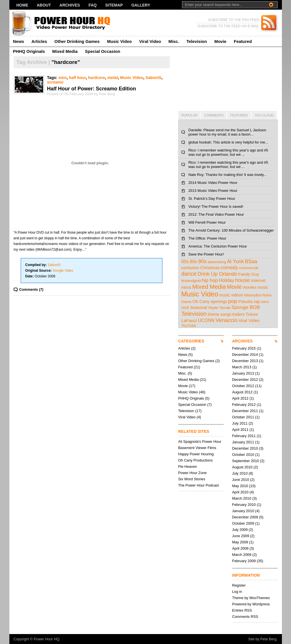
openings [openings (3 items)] (219, 302)
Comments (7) (31, 289)
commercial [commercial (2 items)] (249, 268)
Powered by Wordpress (251, 604)
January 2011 (243, 442)
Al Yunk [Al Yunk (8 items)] (235, 261)
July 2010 (240, 473)
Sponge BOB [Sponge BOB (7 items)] (246, 307)
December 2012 (245, 380)
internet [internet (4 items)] (258, 280)
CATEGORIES (191, 341)
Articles (39, 41)
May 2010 (240, 486)
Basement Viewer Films (197, 448)
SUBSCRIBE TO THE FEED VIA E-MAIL (228, 26)
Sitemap (114, 5)
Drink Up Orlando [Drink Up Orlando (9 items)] (217, 274)
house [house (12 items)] (242, 280)
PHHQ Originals (29, 51)
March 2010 (242, 498)
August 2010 (242, 467)
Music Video (119, 41)
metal (113, 78)
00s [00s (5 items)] (185, 261)
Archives (70, 5)
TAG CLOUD (264, 115)
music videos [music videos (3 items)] (231, 295)
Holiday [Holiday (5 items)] (227, 280)
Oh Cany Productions (196, 460)
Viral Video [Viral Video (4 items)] (249, 320)
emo (63, 78)
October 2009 (243, 523)
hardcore (97, 78)
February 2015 (244, 348)
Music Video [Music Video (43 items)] (200, 294)
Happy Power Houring (196, 454)
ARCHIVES (242, 341)
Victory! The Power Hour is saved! (216, 206)
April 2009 (240, 548)
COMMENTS (214, 115)
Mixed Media (65, 51)
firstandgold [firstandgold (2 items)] (191, 281)
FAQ (93, 5)
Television (197, 41)
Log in (237, 592)
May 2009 (240, 542)
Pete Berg (268, 639)
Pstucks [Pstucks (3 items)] (245, 302)
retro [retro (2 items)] (265, 302)
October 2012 (243, 386)
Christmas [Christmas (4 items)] (210, 268)
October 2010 (243, 455)
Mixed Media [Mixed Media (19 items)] (209, 287)
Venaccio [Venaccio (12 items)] (227, 320)
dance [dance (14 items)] (189, 274)
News (19, 41)
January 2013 (243, 373)
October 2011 (243, 417)
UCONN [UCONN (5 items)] (206, 320)
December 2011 (245, 411)
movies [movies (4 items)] (250, 287)
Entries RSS (242, 610)
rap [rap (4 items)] (257, 301)
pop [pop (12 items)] (233, 301)
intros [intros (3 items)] (186, 287)
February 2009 (244, 561)
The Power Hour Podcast (199, 485)
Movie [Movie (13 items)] (234, 287)
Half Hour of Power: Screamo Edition (92, 89)
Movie (220, 41)
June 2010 (241, 480)
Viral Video (150, 41)
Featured (243, 41)
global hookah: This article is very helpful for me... (228, 142)
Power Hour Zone (192, 473)
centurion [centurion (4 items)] (190, 268)
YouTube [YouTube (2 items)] (189, 326)
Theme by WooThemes (251, 598)
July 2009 (240, 530)
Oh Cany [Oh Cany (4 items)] (201, 301)
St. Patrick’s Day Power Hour (212, 199)
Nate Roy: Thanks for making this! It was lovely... (228, 175)
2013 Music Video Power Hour (213, 191)
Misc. (174, 41)
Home (22, 5)
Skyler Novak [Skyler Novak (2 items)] (219, 308)
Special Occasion (102, 51)
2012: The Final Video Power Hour (216, 214)
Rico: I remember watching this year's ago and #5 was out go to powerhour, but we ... (228, 152)
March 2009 (242, 555)
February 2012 (244, 405)
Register (239, 585)
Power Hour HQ (47, 639)
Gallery (141, 5)
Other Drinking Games (77, 41)
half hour (77, 78)
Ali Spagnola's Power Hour (200, 442)
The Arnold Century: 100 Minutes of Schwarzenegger (231, 230)
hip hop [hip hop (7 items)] (210, 280)
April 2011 (240, 430)
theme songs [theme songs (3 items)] (220, 314)
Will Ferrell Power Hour (207, 222)
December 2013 (245, 361)
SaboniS (153, 78)
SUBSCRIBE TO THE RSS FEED (234, 20)
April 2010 (240, 492)
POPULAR (190, 115)
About (44, 5)
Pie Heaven (188, 467)
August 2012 (242, 392)
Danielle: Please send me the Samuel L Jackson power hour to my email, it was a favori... (227, 132)
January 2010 (243, 511)
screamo (55, 82)
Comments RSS (245, 617)
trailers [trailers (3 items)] (238, 314)
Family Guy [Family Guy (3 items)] (249, 274)
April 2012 (240, 398)
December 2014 (245, 355)
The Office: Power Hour (207, 238)
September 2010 (246, 461)
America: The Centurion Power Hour (218, 246)
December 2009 (245, 517)
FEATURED (239, 115)
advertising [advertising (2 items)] (217, 262)
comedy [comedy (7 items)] (229, 267)
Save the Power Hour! (206, 254)
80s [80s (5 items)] (193, 261)
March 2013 (242, 367)
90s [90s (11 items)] (202, 261)
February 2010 (244, 505)
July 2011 (240, 423)
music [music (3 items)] (263, 287)
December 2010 (245, 448)
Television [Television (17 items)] (194, 314)
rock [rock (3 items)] (185, 308)
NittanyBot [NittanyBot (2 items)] (253, 295)
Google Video (63, 271)
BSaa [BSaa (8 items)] (251, 261)
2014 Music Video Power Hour (213, 183)
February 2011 (244, 436)
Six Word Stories (192, 479)
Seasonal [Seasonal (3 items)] (198, 308)
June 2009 (241, 536)
